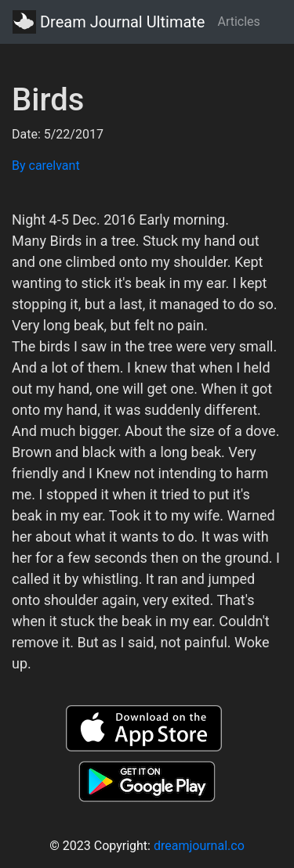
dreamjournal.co (199, 846)
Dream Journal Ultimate (109, 22)
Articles (238, 22)
